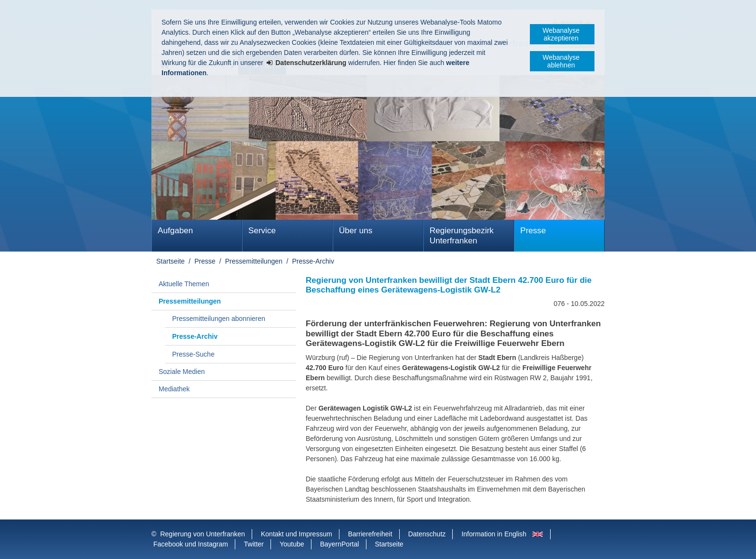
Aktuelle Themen (184, 284)
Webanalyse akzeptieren (561, 34)
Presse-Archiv (313, 261)
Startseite (170, 261)
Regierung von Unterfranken (202, 534)
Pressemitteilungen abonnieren (219, 319)
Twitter (254, 544)
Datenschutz (427, 534)
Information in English (494, 534)
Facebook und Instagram (191, 544)
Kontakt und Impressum (297, 534)
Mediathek (174, 389)
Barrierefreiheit (370, 534)
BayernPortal (340, 544)
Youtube (292, 544)
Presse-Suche (193, 354)
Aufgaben (175, 231)
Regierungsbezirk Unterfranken (462, 236)
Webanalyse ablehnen (561, 61)
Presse (533, 231)
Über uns (356, 231)
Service (262, 231)
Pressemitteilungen (254, 261)
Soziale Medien (182, 372)
